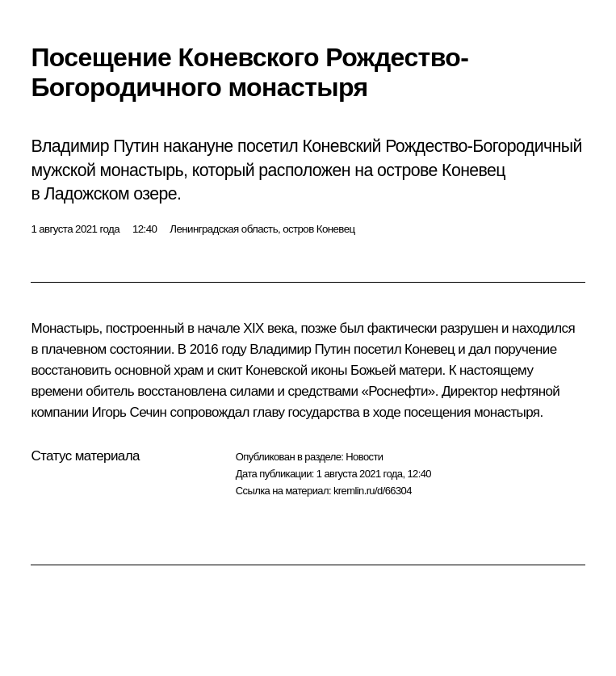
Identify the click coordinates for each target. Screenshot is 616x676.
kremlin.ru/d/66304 (373, 491)
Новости (364, 457)
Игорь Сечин (130, 412)
